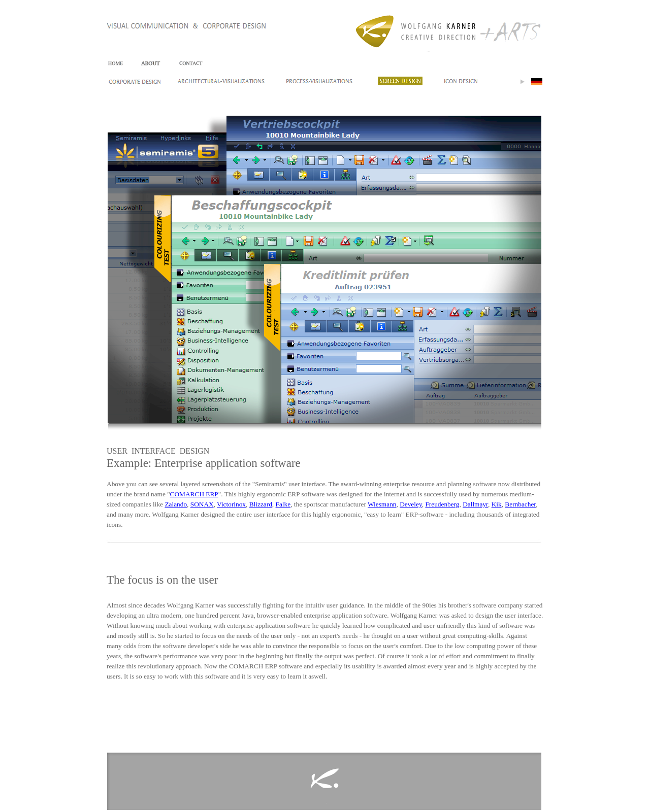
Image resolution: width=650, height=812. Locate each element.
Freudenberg (442, 504)
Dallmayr (475, 504)
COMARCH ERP (194, 494)
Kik (497, 504)
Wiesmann (382, 504)
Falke (283, 504)
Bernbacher (520, 504)
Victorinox (231, 504)
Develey (411, 504)
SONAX (202, 504)
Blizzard (261, 504)
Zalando (176, 504)
